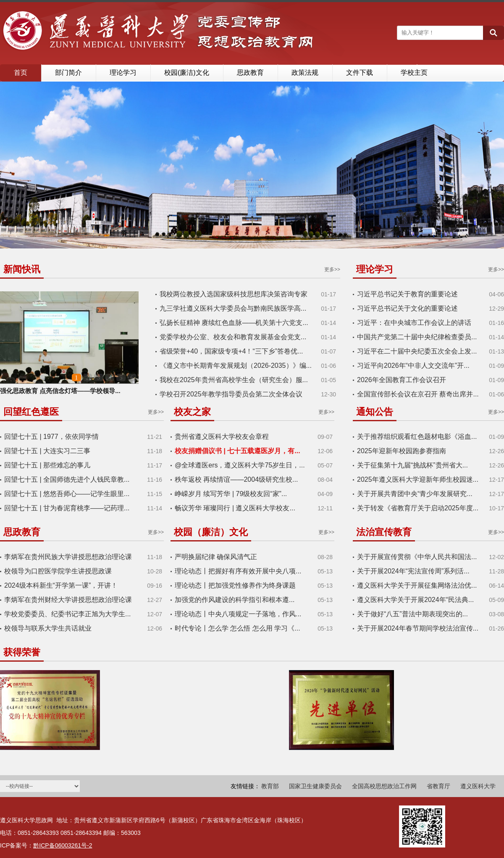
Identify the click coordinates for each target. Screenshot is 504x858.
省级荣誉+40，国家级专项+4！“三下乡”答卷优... (231, 351)
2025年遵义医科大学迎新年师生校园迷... (418, 479)
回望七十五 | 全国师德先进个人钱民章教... (67, 479)
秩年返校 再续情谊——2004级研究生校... (236, 479)
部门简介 (68, 73)
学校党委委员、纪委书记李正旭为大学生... (67, 614)
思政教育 (250, 73)
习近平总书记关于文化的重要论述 (407, 308)
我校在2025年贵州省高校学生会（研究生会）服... (234, 380)
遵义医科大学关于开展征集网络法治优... (417, 585)
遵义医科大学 (478, 786)
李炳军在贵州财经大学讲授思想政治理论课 (68, 600)
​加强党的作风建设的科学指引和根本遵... (235, 600)
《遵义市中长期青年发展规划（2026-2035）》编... (236, 366)
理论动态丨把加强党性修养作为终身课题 (235, 585)
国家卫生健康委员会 (315, 786)
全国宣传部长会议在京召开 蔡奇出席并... (418, 394)
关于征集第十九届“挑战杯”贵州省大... (412, 465)
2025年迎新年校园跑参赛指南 (402, 451)
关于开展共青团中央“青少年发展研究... (415, 494)
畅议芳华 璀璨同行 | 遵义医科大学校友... (235, 508)
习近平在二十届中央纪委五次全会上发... (417, 351)
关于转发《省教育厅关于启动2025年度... (418, 508)
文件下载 (360, 73)
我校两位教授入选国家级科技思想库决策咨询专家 (234, 294)
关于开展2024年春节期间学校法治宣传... (418, 628)
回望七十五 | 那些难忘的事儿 (47, 465)
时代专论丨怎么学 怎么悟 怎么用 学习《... (238, 628)
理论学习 (123, 73)
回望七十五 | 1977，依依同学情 (51, 437)
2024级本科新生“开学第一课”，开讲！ (61, 585)
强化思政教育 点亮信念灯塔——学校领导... (60, 391)
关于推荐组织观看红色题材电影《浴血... (417, 437)
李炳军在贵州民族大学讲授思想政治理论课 (68, 557)
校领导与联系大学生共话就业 (48, 628)
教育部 (270, 786)
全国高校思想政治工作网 (384, 786)
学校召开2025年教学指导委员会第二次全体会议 (231, 394)
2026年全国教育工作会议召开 (402, 380)
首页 (21, 73)
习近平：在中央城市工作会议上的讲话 (414, 323)
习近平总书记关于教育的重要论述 (407, 294)
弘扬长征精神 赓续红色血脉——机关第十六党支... (234, 323)
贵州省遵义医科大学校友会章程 (222, 437)
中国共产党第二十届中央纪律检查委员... (417, 337)
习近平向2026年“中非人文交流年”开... (413, 366)
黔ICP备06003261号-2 (63, 845)
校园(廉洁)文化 (187, 73)
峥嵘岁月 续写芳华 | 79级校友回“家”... (231, 494)
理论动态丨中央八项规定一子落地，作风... (238, 614)
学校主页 (414, 73)
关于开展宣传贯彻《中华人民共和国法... (417, 557)
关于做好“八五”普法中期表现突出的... (412, 614)
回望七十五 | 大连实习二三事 (47, 451)
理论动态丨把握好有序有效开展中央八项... (238, 571)
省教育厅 (438, 786)
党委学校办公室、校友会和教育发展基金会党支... (233, 337)
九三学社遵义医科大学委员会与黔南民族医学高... (233, 308)
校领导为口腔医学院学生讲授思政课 (58, 571)
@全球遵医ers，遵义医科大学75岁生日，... (240, 465)
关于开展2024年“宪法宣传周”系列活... (413, 571)
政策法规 (305, 73)
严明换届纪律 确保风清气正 (216, 557)
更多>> (332, 269)
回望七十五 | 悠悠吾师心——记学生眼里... (67, 494)
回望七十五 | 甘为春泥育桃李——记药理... (67, 508)
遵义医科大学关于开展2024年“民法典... (415, 600)
